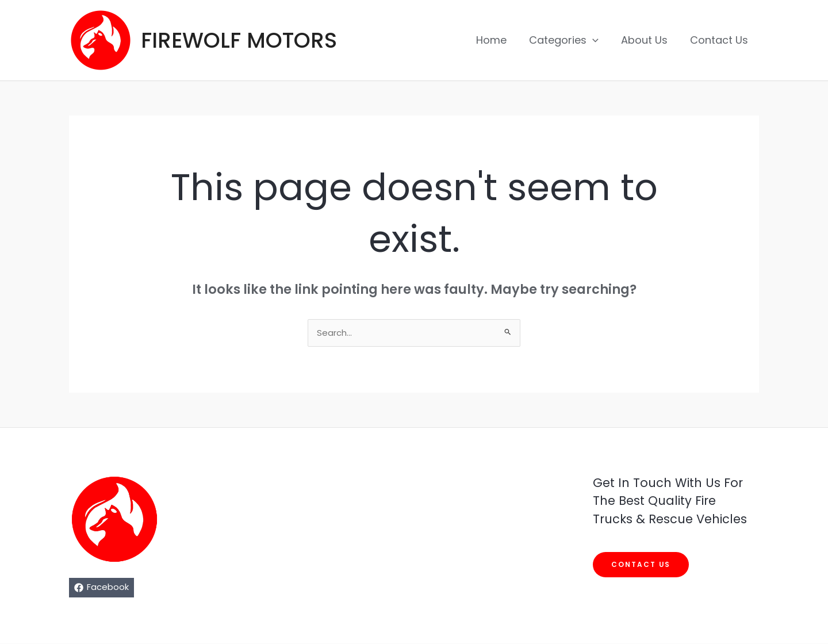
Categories (568, 40)
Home (497, 40)
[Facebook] (101, 588)
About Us (647, 40)
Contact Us (720, 40)
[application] (597, 40)
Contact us (641, 565)
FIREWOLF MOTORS (239, 40)
